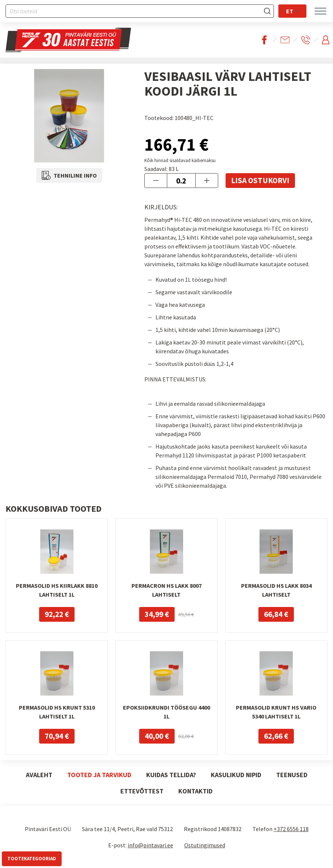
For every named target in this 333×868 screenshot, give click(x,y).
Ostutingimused (205, 845)
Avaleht (39, 775)
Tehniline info (69, 175)
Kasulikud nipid (236, 775)
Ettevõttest (142, 791)
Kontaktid (195, 791)
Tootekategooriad (32, 859)
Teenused (292, 775)
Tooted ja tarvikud (99, 775)
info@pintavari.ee (150, 845)
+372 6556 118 (291, 829)
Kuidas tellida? (171, 775)
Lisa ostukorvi (260, 180)
